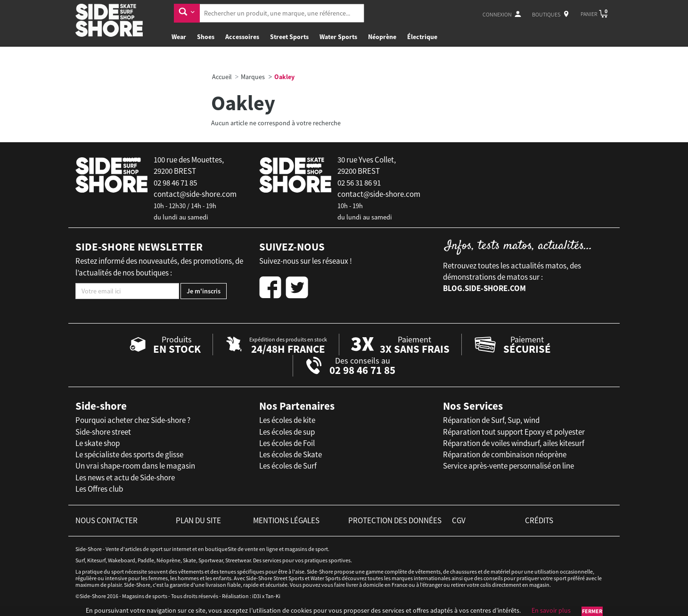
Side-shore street (103, 432)
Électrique (422, 37)
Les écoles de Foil (287, 443)
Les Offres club (99, 489)
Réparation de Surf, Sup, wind (491, 420)
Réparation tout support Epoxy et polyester (514, 432)
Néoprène (382, 37)
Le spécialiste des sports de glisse (129, 454)
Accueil (222, 77)
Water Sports (338, 37)
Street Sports (289, 37)
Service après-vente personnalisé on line (508, 466)
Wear (179, 37)
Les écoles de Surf (288, 466)
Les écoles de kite (287, 420)
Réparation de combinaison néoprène (505, 454)
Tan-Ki (273, 596)
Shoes (206, 37)
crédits (539, 520)
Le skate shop (98, 443)
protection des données (395, 520)
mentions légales (286, 520)
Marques (253, 77)
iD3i (257, 596)
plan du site (198, 520)
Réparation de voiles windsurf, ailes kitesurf (514, 443)
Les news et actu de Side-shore (125, 478)
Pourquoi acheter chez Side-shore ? (133, 420)
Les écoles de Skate (291, 454)
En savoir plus (551, 610)
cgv (459, 520)
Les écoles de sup (287, 432)
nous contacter (106, 520)
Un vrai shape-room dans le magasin (135, 466)
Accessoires (242, 37)
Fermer (592, 611)
